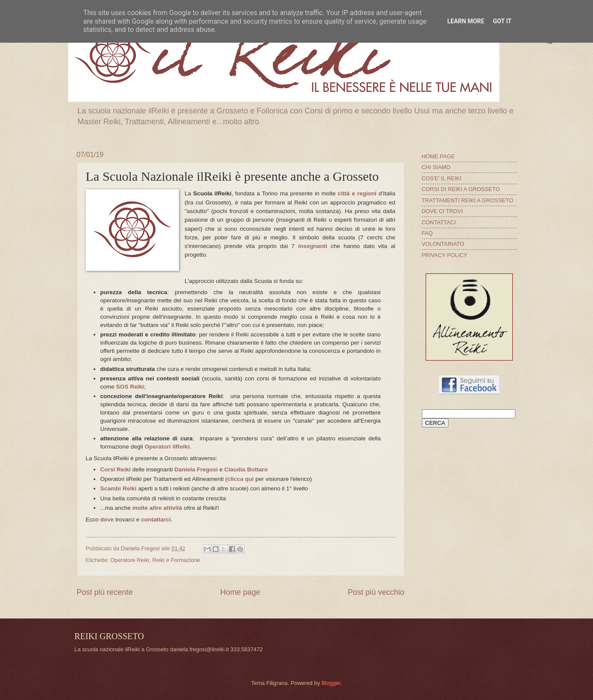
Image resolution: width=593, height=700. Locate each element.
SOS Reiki (130, 387)
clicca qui (241, 479)
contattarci (156, 520)
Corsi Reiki (115, 469)
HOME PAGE (438, 156)
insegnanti (313, 246)
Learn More (466, 21)
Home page (240, 592)
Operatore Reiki (130, 560)
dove (107, 520)
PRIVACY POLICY (445, 255)
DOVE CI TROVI (442, 211)
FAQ (427, 233)
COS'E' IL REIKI (442, 178)
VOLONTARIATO (443, 244)
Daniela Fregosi (196, 469)
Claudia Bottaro (246, 469)
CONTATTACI (439, 222)
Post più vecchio (376, 592)
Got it (502, 21)
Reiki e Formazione (176, 560)
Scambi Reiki (118, 488)
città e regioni (357, 193)
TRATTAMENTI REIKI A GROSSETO (467, 200)
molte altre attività (157, 508)
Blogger (331, 683)
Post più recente (105, 592)
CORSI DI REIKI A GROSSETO (461, 189)
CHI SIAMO (436, 167)
